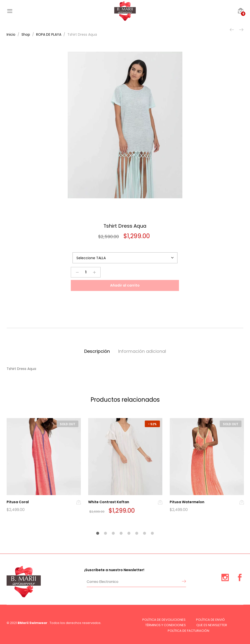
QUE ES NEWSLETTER (212, 625)
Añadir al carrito (125, 285)
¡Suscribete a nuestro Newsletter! (114, 570)
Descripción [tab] (97, 351)
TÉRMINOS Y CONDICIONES (166, 625)
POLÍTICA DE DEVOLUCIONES (164, 620)
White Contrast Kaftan (109, 502)
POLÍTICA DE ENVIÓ (210, 620)
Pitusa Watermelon (187, 502)
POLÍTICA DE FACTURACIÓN (188, 631)
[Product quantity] (86, 272)
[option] (125, 125)
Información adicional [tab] (142, 351)
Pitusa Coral (18, 502)
